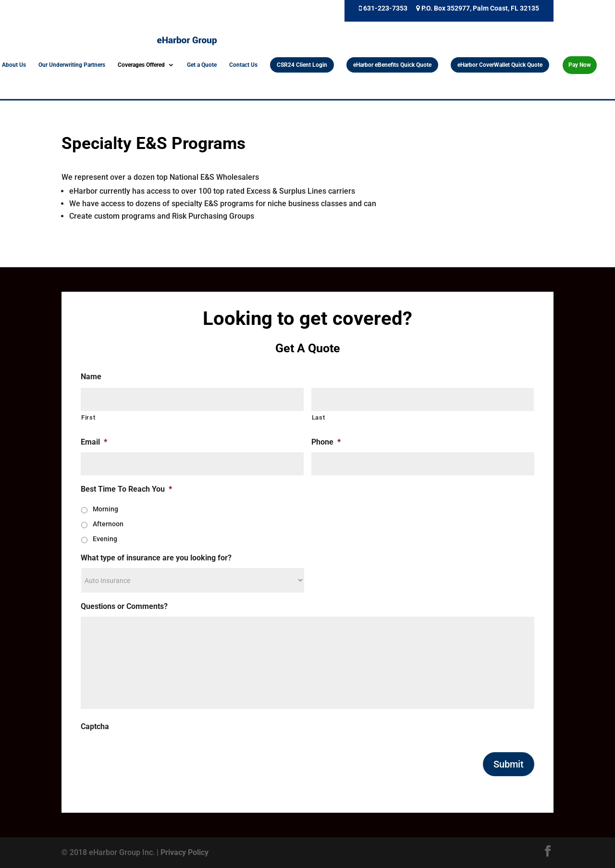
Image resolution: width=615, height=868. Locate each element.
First (88, 417)
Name (91, 377)
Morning (105, 509)
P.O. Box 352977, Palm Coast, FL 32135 (478, 8)
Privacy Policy (184, 852)
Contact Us (243, 65)
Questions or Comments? (124, 606)
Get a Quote (202, 65)
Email (94, 442)
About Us (14, 65)
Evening (105, 539)
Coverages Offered (141, 65)
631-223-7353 (383, 8)
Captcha (95, 726)
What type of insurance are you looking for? (156, 558)
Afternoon (108, 524)
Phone (326, 442)
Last (319, 417)
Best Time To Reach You (126, 489)
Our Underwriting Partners (72, 65)
